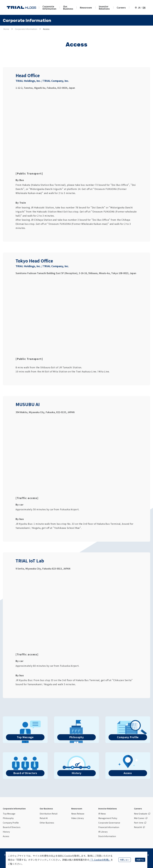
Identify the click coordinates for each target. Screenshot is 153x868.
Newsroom (86, 7)
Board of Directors (12, 827)
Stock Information (107, 836)
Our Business (68, 7)
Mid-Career (139, 818)
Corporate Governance (109, 823)
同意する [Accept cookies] (140, 860)
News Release (78, 814)
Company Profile (11, 823)
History (6, 832)
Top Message (9, 814)
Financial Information (109, 827)
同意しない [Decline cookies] (125, 860)
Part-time (139, 823)
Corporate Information (49, 7)
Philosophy (8, 818)
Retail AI (44, 818)
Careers (121, 7)
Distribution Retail (49, 814)
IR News (102, 814)
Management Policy (108, 818)
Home (6, 29)
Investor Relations (104, 7)
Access (6, 836)
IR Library (103, 832)
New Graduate (141, 814)
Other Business (47, 823)
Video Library (77, 818)
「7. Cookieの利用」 (100, 860)
